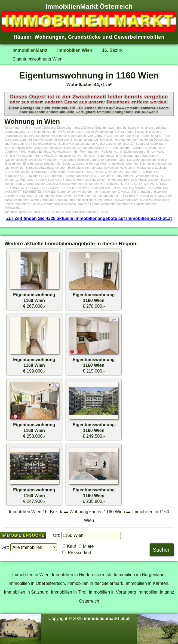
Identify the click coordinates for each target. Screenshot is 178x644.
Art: (6, 547)
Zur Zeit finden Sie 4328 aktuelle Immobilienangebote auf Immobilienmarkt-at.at (89, 218)
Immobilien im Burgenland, (140, 575)
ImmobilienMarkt (30, 50)
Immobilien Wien (75, 50)
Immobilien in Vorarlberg (112, 592)
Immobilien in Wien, (31, 575)
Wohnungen (50, 37)
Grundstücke (85, 37)
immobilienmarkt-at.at (107, 618)
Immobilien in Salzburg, (27, 592)
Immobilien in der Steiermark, (96, 583)
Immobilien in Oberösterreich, (37, 583)
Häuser (22, 37)
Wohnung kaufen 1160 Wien (97, 512)
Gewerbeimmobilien (139, 37)
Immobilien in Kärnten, (148, 583)
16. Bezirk (112, 50)
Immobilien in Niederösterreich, (82, 575)
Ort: (56, 535)
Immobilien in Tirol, (69, 592)
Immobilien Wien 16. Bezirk (36, 512)
